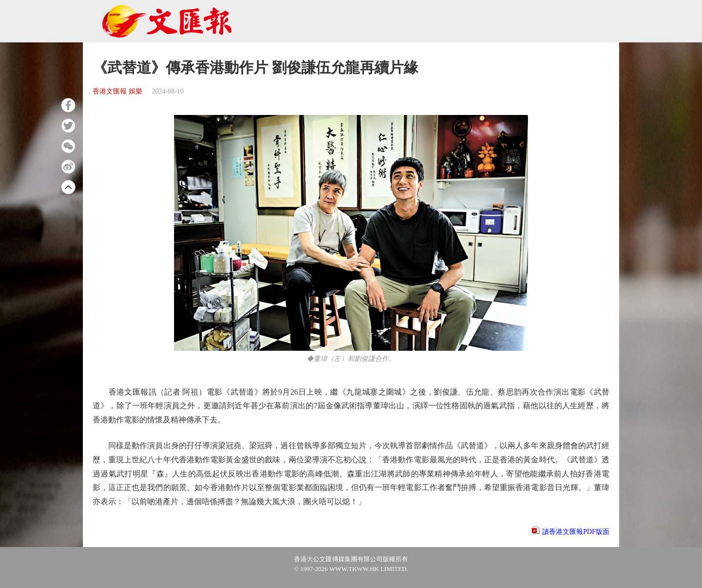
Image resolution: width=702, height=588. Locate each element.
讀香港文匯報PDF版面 (576, 532)
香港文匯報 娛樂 (117, 91)
